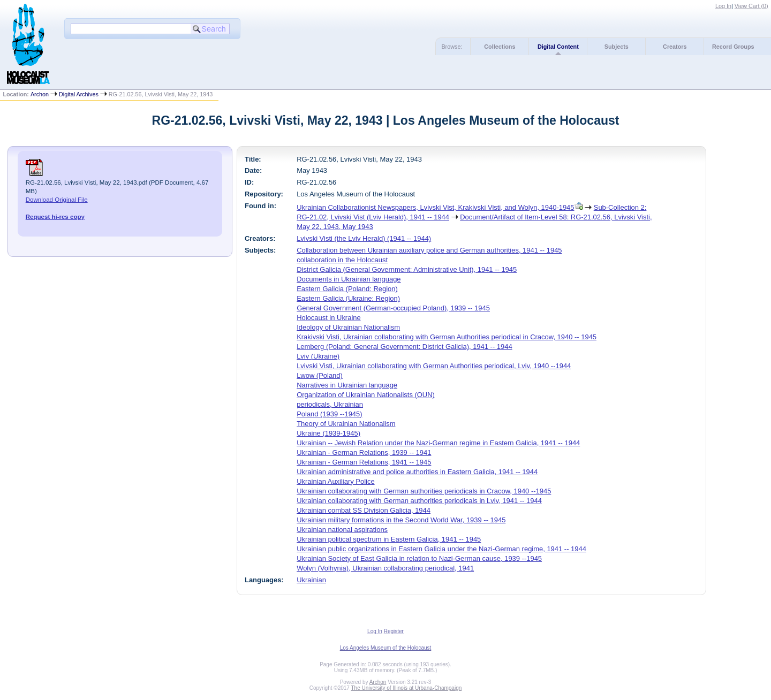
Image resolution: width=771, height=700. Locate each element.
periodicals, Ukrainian (330, 404)
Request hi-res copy (55, 217)
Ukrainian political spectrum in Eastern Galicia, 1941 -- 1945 (389, 539)
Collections (500, 47)
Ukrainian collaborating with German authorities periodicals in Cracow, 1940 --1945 (424, 491)
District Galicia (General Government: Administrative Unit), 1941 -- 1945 (407, 269)
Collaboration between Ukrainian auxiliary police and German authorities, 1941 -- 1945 (429, 250)
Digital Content (558, 47)
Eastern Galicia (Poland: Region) (347, 289)
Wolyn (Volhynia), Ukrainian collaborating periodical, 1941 (385, 568)
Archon (40, 94)
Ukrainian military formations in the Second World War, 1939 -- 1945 (401, 520)
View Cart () (751, 6)
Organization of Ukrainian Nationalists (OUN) (366, 395)
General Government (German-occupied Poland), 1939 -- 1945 (393, 308)
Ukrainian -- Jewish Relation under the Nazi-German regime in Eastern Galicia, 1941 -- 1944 (438, 443)
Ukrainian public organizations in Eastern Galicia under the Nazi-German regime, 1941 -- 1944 (441, 549)
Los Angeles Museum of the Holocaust (386, 648)
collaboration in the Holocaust (342, 260)
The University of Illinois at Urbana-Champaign (407, 688)
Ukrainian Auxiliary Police (335, 481)
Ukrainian (311, 580)
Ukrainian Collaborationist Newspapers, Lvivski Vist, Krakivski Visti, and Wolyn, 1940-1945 (435, 207)
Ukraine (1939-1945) (328, 433)
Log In (723, 6)
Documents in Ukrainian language (349, 279)
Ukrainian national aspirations (342, 530)
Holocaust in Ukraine (329, 318)
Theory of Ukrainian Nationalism (346, 424)
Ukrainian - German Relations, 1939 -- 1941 (364, 452)
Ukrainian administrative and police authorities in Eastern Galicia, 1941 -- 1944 (417, 472)
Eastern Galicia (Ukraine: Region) (348, 298)
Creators (675, 47)
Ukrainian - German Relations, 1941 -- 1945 (364, 462)
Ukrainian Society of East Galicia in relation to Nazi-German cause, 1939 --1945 (419, 558)
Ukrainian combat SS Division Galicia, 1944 (364, 510)
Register (394, 631)
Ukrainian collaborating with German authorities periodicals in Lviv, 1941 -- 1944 (419, 501)
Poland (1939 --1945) (329, 414)
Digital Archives (79, 94)
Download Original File (57, 200)
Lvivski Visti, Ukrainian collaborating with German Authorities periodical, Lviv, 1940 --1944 (434, 366)
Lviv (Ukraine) (318, 356)
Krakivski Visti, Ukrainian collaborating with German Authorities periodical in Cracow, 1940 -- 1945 (447, 337)
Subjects (617, 47)
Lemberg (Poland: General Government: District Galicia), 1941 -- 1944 (404, 347)
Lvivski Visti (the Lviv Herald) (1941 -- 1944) (364, 238)
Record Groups (733, 47)
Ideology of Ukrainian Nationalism (348, 327)
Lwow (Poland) (320, 375)
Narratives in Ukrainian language (347, 385)
